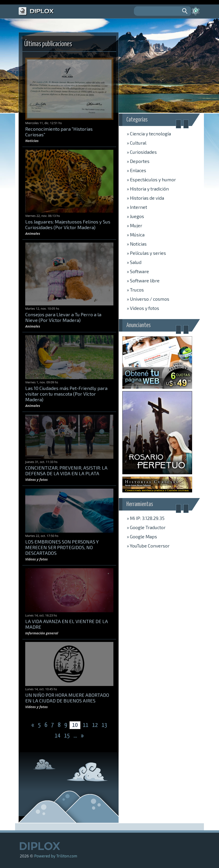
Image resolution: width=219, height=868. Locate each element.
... (76, 736)
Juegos (135, 216)
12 (95, 725)
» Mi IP (146, 518)
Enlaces (136, 170)
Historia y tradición (148, 189)
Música (136, 235)
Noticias (137, 244)
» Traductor (146, 527)
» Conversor (148, 546)
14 (58, 736)
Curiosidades (142, 152)
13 (104, 725)
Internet (137, 207)
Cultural (137, 143)
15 (67, 736)
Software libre (143, 280)
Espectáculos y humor (151, 179)
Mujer (134, 225)
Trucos (135, 290)
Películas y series (146, 253)
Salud (134, 262)
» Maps (142, 536)
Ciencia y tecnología (149, 134)
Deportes (138, 161)
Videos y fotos (143, 308)
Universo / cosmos (148, 299)
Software (138, 271)
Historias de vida (145, 198)
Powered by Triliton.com (56, 856)
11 (86, 725)
